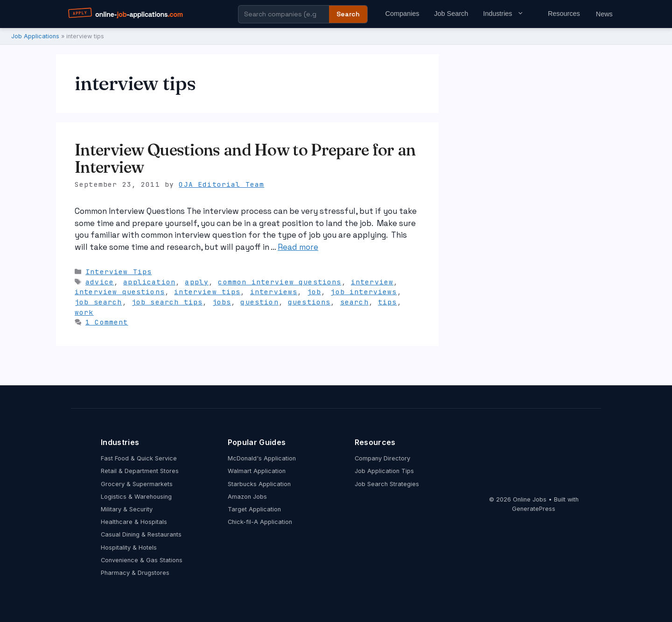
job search (98, 302)
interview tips (207, 292)
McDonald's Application (262, 458)
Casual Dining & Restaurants (141, 534)
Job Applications (35, 36)
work (84, 312)
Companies (402, 14)
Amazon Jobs (247, 497)
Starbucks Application (259, 484)
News (604, 14)
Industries (508, 14)
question (259, 302)
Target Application (254, 509)
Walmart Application (257, 471)
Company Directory (382, 458)
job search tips (167, 302)
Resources (564, 14)
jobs (222, 302)
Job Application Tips (384, 471)
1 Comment (107, 322)
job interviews (364, 292)
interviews (274, 292)
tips (388, 302)
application (149, 282)
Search (348, 14)
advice (100, 282)
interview (372, 282)
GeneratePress (534, 509)
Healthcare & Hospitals (134, 522)
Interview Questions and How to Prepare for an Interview (245, 159)
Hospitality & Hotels (129, 548)
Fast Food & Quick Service (139, 458)
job (314, 292)
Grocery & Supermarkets (137, 484)
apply (197, 282)
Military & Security (127, 509)
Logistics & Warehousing (136, 497)
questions (309, 302)
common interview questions (280, 282)
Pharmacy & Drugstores (135, 573)
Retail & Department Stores (140, 471)
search (354, 302)
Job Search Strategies (387, 484)
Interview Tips (119, 272)
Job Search (451, 14)
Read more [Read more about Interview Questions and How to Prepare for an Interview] (298, 247)
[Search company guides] (284, 14)
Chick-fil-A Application (260, 522)
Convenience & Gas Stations (142, 560)
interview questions (120, 292)
